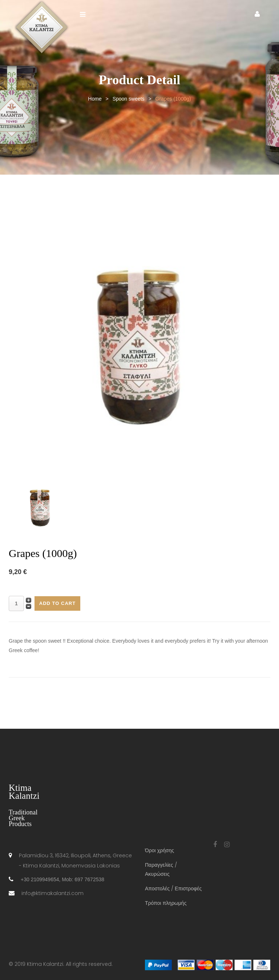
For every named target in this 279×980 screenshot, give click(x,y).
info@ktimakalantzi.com (52, 893)
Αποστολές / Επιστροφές (173, 888)
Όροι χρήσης (159, 850)
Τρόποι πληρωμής (166, 903)
